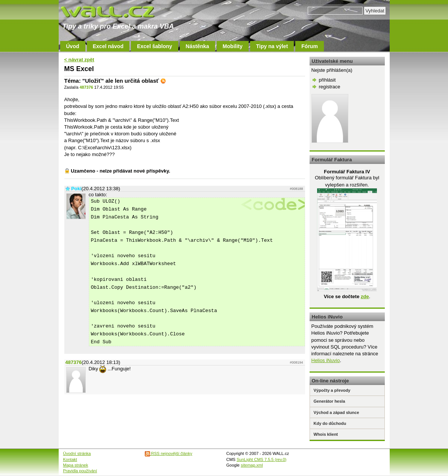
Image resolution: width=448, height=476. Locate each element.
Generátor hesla (330, 401)
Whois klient (326, 434)
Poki (76, 189)
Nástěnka (197, 46)
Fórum (310, 46)
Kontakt (70, 459)
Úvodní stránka (77, 453)
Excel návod (108, 46)
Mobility (233, 46)
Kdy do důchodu (330, 423)
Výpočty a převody (332, 390)
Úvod (73, 46)
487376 (86, 87)
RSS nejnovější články (169, 453)
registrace (330, 87)
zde (365, 296)
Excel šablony (154, 46)
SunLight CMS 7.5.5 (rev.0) (261, 459)
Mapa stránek (76, 465)
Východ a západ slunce (336, 412)
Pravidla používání (80, 471)
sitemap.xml (252, 465)
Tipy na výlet (272, 46)
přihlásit (327, 80)
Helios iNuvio (326, 360)
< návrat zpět (79, 60)
